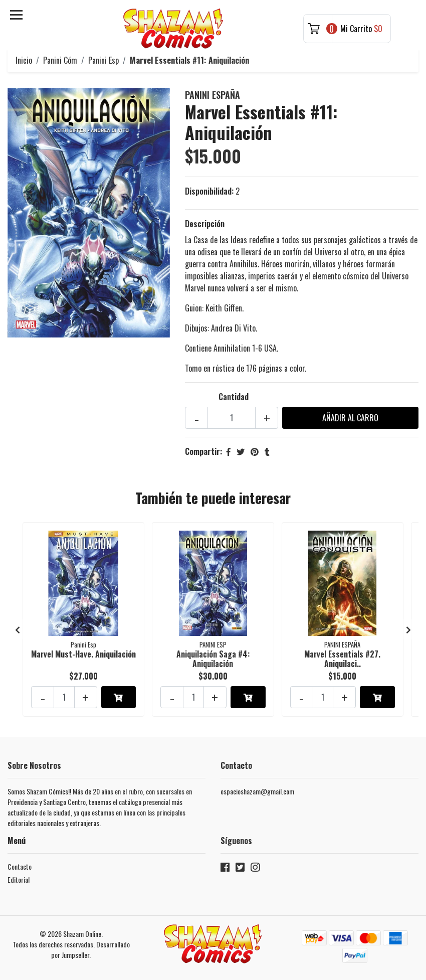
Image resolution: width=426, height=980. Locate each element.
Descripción (205, 224)
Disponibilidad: (209, 191)
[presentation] (18, 629)
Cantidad (234, 397)
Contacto (20, 866)
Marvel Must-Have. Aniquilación (83, 654)
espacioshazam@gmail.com (257, 791)
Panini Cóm (60, 60)
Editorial (19, 879)
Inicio (24, 60)
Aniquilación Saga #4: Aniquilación (213, 659)
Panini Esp (103, 60)
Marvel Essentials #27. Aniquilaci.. (342, 659)
